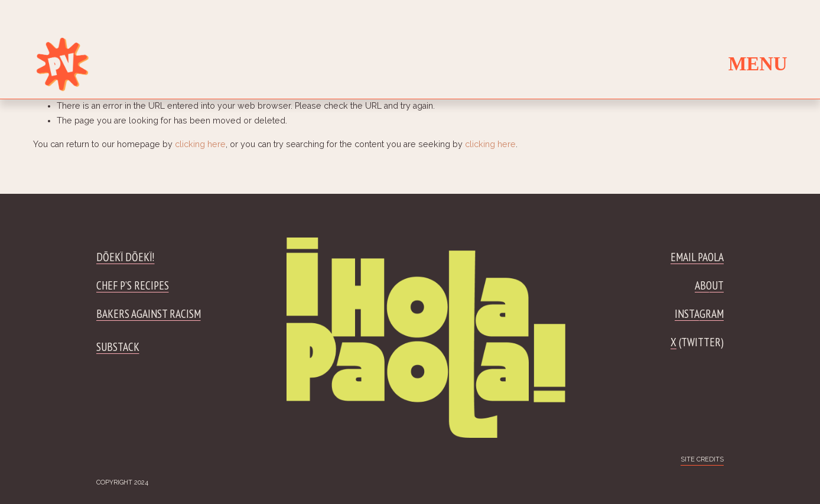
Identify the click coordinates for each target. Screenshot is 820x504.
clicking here (200, 144)
